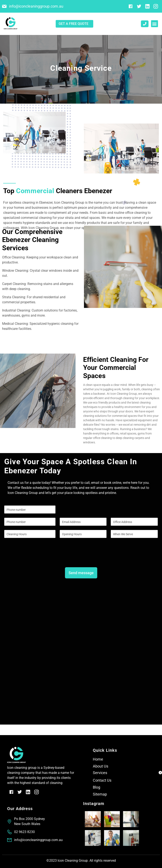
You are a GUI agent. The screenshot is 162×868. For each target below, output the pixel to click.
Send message (81, 573)
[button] (155, 24)
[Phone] (30, 522)
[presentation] (36, 558)
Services (100, 773)
